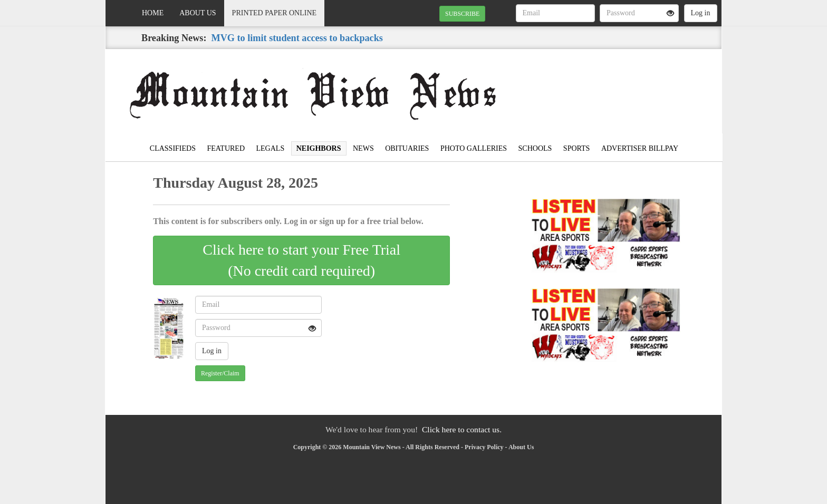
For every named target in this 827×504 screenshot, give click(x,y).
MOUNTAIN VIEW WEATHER (625, 86)
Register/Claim (220, 373)
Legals (271, 148)
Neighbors (319, 148)
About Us (198, 13)
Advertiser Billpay (640, 148)
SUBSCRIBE (462, 14)
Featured (226, 148)
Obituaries (407, 148)
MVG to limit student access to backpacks (297, 38)
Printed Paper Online (275, 13)
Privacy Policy (484, 447)
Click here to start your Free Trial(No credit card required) (301, 260)
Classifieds (173, 148)
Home (153, 13)
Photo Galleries (474, 148)
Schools (535, 148)
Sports (577, 148)
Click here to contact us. (462, 429)
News (363, 148)
